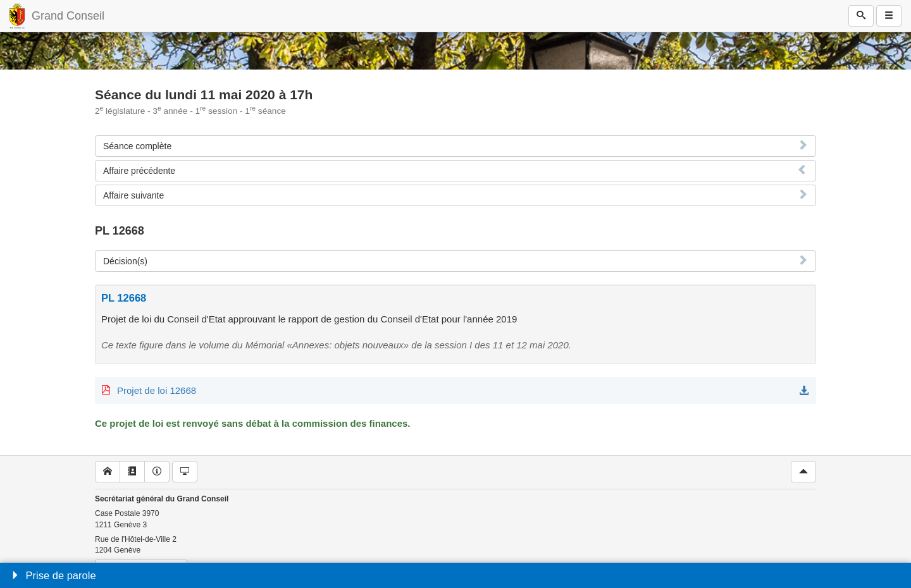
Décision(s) (125, 261)
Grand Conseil (68, 16)
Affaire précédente (139, 171)
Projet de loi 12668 (157, 390)
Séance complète (137, 146)
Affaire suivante (133, 195)
